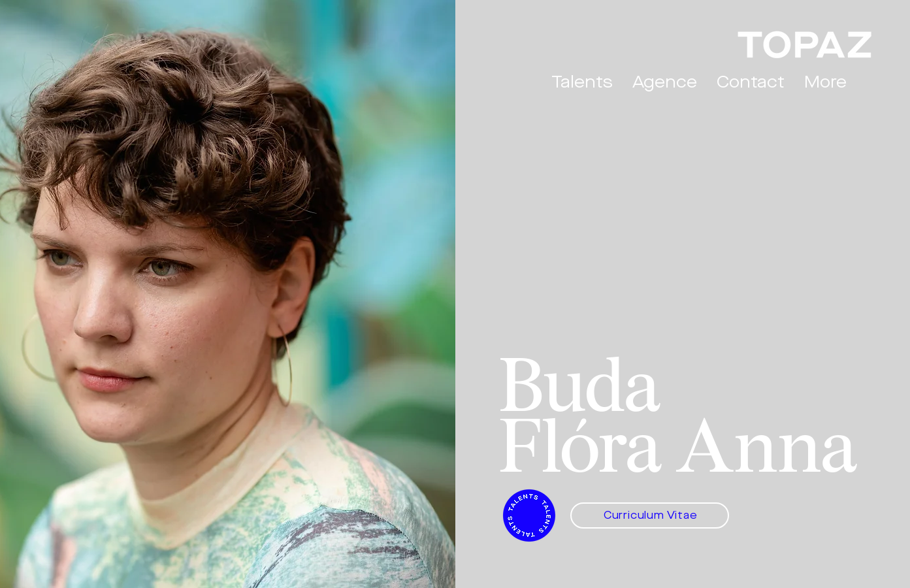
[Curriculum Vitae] (650, 515)
